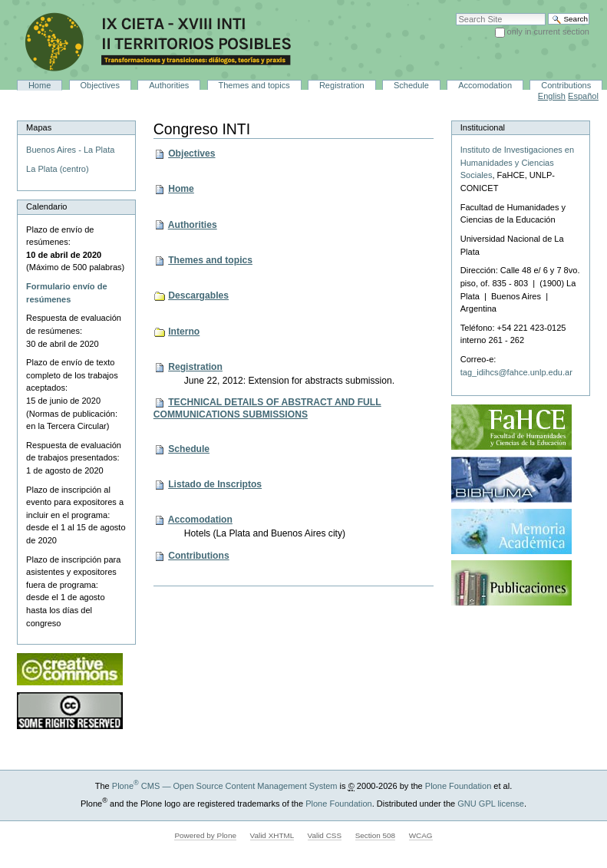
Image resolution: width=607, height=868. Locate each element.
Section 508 (375, 835)
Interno (184, 332)
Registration (342, 85)
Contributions (566, 85)
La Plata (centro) (58, 169)
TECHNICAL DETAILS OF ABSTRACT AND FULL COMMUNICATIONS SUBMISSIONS (267, 408)
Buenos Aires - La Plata (70, 150)
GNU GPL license (491, 804)
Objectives (101, 85)
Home (40, 85)
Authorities (169, 85)
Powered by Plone (205, 835)
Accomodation (485, 85)
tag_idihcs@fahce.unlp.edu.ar (516, 372)
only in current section (548, 31)
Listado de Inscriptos (215, 484)
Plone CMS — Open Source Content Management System (225, 786)
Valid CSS (325, 835)
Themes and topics (254, 85)
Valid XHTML (272, 835)
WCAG (421, 835)
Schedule (411, 85)
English (552, 96)
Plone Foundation (458, 786)
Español (583, 96)
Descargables (198, 295)
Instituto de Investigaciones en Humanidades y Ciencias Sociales (517, 162)
